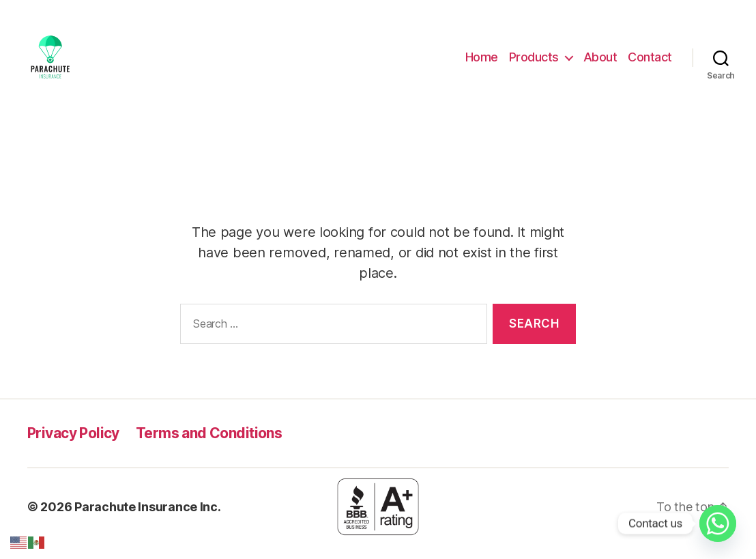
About (600, 64)
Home (482, 64)
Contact (650, 64)
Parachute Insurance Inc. (148, 520)
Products (534, 64)
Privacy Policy (73, 447)
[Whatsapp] (718, 524)
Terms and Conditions (209, 447)
